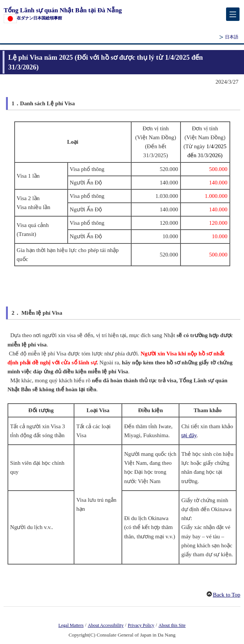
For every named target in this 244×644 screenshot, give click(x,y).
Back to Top (227, 595)
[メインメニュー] (233, 14)
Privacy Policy (141, 625)
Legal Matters (71, 625)
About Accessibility (106, 625)
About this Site (172, 625)
